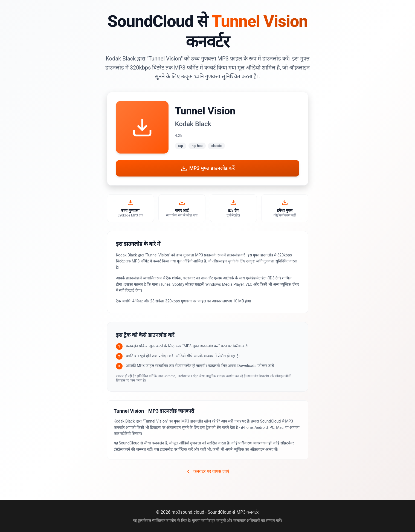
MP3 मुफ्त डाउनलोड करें (207, 168)
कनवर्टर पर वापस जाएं (207, 472)
